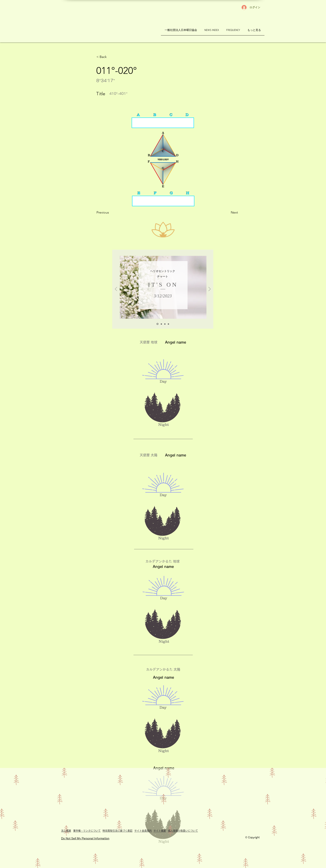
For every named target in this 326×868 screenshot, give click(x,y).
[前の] (116, 289)
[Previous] (110, 212)
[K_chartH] (165, 324)
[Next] (227, 212)
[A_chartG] (161, 324)
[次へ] (210, 289)
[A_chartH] (157, 324)
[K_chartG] (168, 324)
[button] (110, 57)
